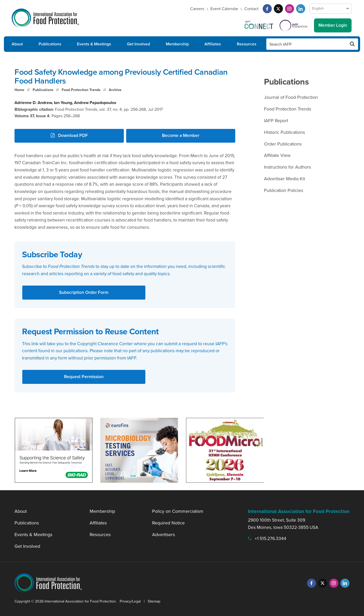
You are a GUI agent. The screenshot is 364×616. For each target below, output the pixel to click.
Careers (197, 9)
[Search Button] (352, 44)
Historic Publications (284, 132)
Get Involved (138, 44)
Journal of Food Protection (291, 97)
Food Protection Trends (81, 90)
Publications (50, 44)
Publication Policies (284, 190)
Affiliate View (277, 155)
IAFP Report (276, 121)
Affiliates (213, 44)
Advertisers (163, 535)
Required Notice (168, 523)
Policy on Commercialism (178, 511)
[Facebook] (267, 9)
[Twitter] (278, 9)
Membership (177, 44)
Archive (115, 90)
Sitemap (154, 601)
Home (19, 90)
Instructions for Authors (287, 167)
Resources (247, 44)
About (17, 44)
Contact (251, 9)
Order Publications (283, 144)
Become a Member (181, 135)
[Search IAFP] (306, 44)
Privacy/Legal (130, 601)
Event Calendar (224, 9)
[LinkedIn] (301, 9)
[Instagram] (290, 9)
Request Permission (84, 377)
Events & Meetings (94, 44)
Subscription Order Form (84, 292)
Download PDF (69, 135)
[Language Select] (330, 9)
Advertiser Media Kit (284, 179)
